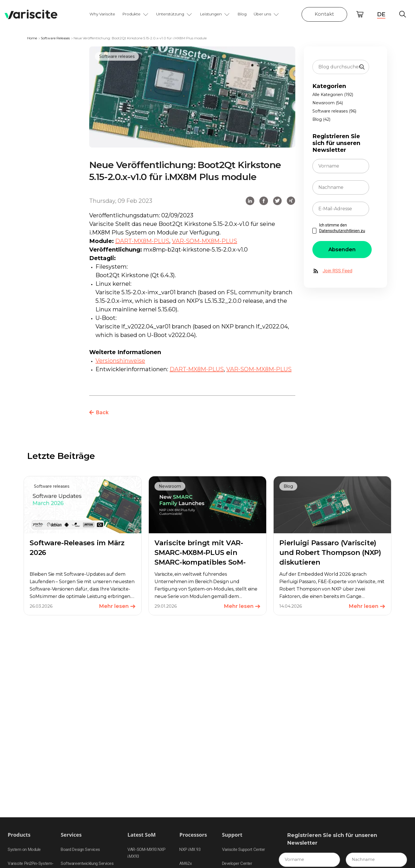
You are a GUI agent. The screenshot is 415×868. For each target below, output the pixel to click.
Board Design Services (80, 849)
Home (32, 38)
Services (71, 835)
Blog (242, 14)
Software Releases (55, 38)
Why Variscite (102, 14)
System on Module (24, 849)
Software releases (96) (334, 111)
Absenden (342, 250)
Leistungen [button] (215, 14)
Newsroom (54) (328, 103)
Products (19, 835)
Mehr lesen (117, 606)
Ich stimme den (342, 228)
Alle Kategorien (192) (333, 95)
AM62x (185, 863)
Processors (193, 835)
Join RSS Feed (332, 271)
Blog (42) (321, 119)
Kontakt (324, 14)
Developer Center (237, 863)
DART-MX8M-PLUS (142, 241)
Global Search (403, 14)
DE (381, 14)
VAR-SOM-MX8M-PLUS (205, 241)
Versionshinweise (120, 361)
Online (360, 14)
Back (99, 412)
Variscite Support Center (244, 849)
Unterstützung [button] (174, 14)
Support (232, 835)
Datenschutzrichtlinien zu (342, 231)
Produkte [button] (136, 14)
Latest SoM (142, 835)
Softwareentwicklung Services (87, 863)
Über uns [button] (267, 14)
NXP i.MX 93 (190, 849)
